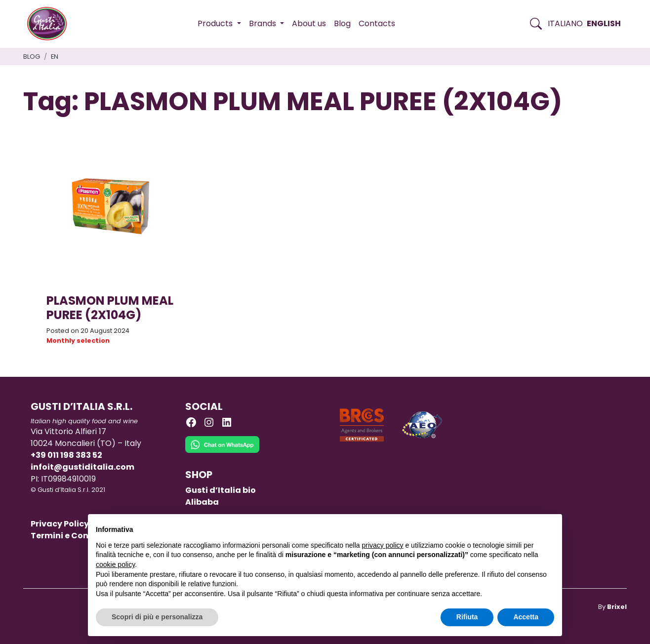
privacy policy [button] (383, 545)
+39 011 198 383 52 (66, 455)
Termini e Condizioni (74, 536)
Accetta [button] (526, 617)
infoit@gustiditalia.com (82, 467)
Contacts (377, 23)
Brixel (617, 607)
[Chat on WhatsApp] (222, 452)
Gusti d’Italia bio (221, 490)
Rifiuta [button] (467, 617)
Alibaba (202, 502)
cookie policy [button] (115, 564)
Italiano (565, 23)
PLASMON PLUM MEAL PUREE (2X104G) (110, 308)
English (604, 23)
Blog (342, 23)
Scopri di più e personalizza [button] (157, 617)
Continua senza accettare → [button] (508, 527)
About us (309, 23)
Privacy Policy (60, 524)
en (55, 57)
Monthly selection (78, 341)
